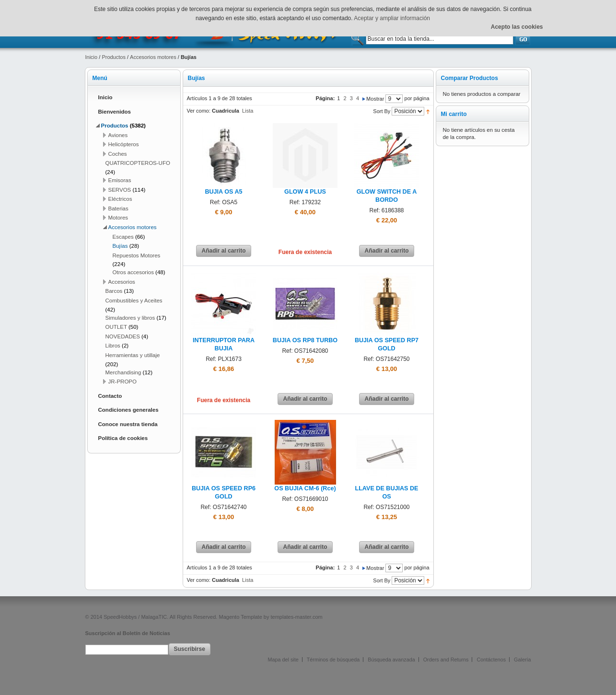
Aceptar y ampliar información (392, 18)
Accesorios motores (153, 57)
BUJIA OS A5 (223, 192)
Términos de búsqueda (333, 660)
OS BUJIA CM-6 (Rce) (305, 488)
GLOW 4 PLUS (305, 192)
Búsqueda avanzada (391, 660)
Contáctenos (491, 660)
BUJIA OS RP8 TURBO (305, 340)
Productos (114, 57)
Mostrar (375, 99)
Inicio (92, 57)
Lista (248, 111)
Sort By (382, 111)
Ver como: (199, 111)
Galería (522, 660)
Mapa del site (283, 660)
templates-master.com (297, 617)
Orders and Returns (446, 660)
